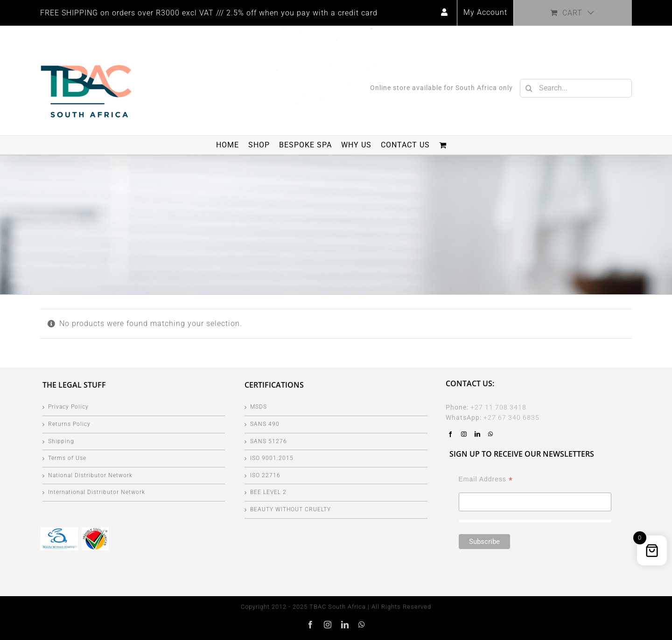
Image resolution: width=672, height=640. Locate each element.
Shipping (61, 441)
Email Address (486, 479)
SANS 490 (265, 424)
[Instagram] (464, 434)
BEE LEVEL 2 (268, 492)
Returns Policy (69, 424)
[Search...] (576, 88)
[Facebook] (451, 434)
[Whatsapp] (491, 434)
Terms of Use (67, 458)
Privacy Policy (68, 407)
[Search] (529, 88)
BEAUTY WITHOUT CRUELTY (290, 509)
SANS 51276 (269, 441)
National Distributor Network (90, 475)
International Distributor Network (97, 492)
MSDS (259, 407)
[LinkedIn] (478, 434)
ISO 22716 (265, 475)
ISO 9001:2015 (272, 458)
